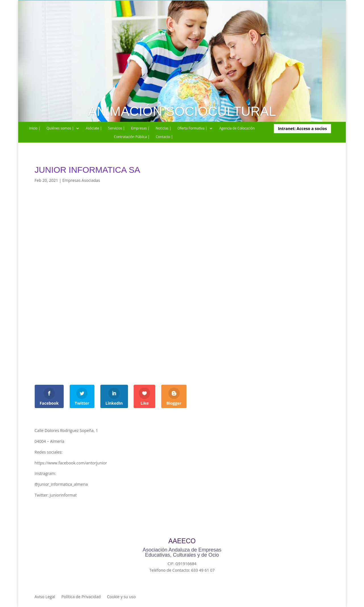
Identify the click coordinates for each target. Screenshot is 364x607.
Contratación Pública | (132, 137)
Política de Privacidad (81, 597)
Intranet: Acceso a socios (302, 128)
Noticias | (164, 128)
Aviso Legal (45, 597)
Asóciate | (94, 128)
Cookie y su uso (121, 597)
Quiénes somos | (60, 128)
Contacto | (164, 137)
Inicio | (35, 128)
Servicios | (116, 128)
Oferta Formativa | (192, 128)
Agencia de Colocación (237, 128)
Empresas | (140, 128)
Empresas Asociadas (81, 180)
